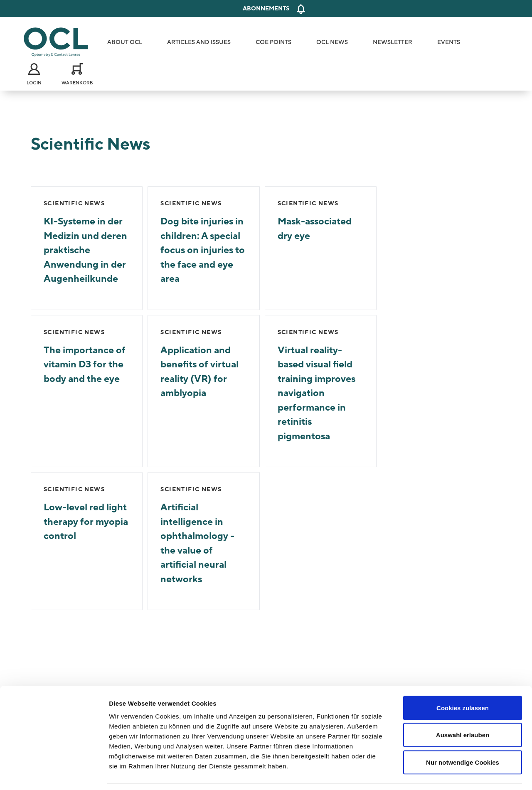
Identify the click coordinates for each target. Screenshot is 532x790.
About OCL (125, 42)
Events (449, 42)
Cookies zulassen (463, 681)
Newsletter (393, 42)
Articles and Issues (199, 42)
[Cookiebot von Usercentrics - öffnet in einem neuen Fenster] (54, 774)
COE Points (273, 42)
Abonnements (266, 9)
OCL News (332, 42)
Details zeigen (442, 774)
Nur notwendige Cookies (463, 735)
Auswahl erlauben (463, 708)
